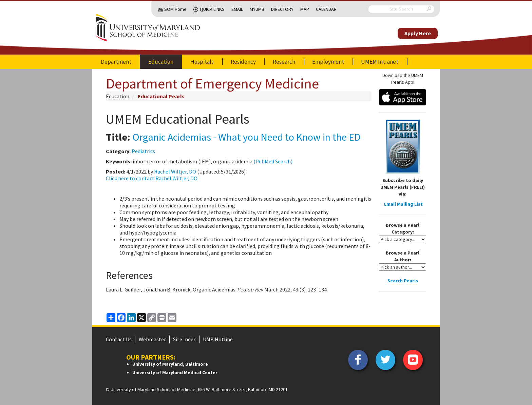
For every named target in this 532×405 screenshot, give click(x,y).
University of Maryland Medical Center (175, 372)
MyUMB (257, 9)
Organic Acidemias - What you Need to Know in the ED (246, 137)
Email (237, 9)
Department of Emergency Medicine (212, 83)
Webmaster (152, 339)
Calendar (326, 9)
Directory (282, 9)
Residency (243, 62)
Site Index (184, 339)
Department (116, 62)
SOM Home (175, 9)
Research (284, 62)
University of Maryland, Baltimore (170, 364)
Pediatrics (143, 151)
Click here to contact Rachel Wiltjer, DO (152, 178)
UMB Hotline (218, 339)
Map (305, 9)
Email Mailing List (403, 204)
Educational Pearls (161, 96)
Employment (328, 62)
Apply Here (418, 33)
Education (161, 62)
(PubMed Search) (273, 161)
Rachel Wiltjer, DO (175, 171)
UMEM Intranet (380, 62)
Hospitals (202, 62)
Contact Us (119, 339)
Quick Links (212, 9)
